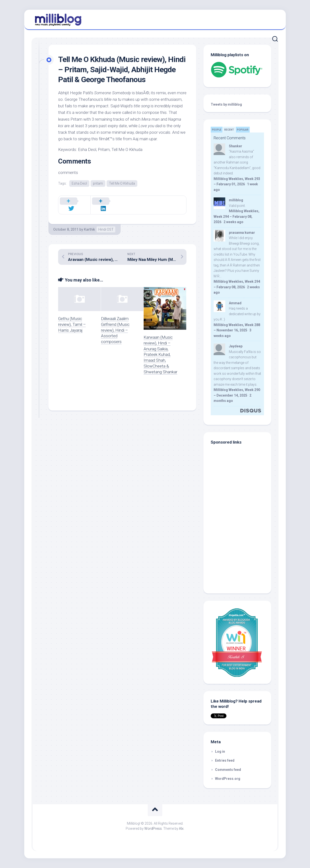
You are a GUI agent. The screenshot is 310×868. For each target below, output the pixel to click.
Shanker (236, 146)
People (217, 130)
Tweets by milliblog (226, 104)
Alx (181, 829)
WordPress (153, 829)
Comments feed (228, 770)
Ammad (235, 303)
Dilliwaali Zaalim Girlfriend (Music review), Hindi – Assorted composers (115, 325)
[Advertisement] (241, 554)
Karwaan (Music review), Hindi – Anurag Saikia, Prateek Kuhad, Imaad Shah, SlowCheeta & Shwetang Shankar (160, 349)
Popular (243, 130)
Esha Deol (79, 183)
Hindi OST (106, 224)
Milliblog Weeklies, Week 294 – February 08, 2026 (236, 216)
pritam (98, 183)
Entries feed (225, 760)
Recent (229, 130)
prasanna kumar (242, 233)
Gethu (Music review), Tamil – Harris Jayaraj (72, 319)
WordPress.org (228, 779)
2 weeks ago (233, 222)
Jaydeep (236, 346)
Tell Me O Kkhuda (122, 183)
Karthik (89, 224)
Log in (220, 751)
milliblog (236, 200)
